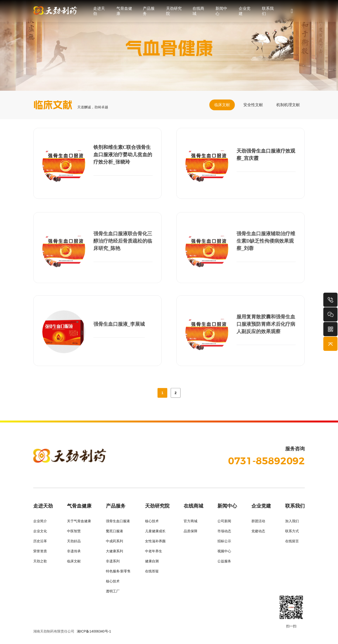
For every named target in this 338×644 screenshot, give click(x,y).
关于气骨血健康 (79, 521)
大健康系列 (114, 551)
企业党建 (245, 11)
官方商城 (191, 521)
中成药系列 (114, 541)
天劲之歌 (40, 561)
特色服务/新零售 (118, 571)
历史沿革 (40, 541)
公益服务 (224, 561)
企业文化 (40, 531)
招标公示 (224, 541)
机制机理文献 (288, 105)
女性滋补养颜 (155, 541)
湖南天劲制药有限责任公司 (54, 631)
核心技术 (113, 581)
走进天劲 (99, 11)
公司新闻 (224, 521)
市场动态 (224, 531)
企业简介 (40, 521)
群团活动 (258, 521)
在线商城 (198, 11)
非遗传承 (74, 551)
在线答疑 (152, 571)
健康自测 (152, 561)
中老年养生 (154, 551)
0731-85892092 (266, 461)
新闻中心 (221, 11)
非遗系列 (113, 561)
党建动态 (258, 531)
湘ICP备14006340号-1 (94, 631)
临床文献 (222, 105)
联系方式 (292, 531)
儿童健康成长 (155, 531)
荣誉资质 (40, 551)
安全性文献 (253, 105)
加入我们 (292, 521)
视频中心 (224, 551)
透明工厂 (113, 591)
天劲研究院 (174, 11)
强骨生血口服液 (118, 521)
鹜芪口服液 (114, 531)
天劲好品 (74, 541)
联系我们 (268, 11)
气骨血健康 (124, 11)
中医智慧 (74, 531)
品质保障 (191, 531)
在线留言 (292, 541)
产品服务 (149, 11)
